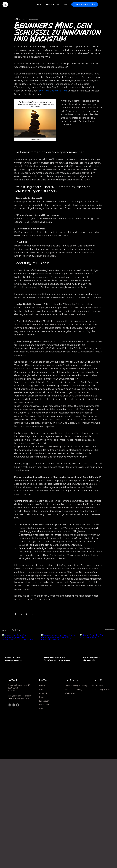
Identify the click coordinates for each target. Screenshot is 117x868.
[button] (85, 4)
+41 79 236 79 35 (22, 698)
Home (43, 680)
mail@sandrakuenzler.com (19, 696)
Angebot (43, 693)
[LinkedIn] (9, 705)
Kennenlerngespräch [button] (101, 690)
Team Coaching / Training (76, 686)
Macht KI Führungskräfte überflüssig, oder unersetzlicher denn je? (57, 659)
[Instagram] (13, 705)
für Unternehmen (75, 680)
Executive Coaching (73, 690)
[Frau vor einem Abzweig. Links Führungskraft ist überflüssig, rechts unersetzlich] (59, 644)
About (42, 690)
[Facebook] (17, 705)
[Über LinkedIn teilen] (27, 614)
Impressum (44, 701)
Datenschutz (45, 705)
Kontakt (12, 680)
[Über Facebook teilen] (15, 614)
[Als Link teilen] (33, 614)
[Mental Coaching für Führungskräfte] (97, 644)
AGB (41, 709)
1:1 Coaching (98, 686)
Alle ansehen (110, 630)
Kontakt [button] (43, 697)
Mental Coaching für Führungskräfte (91, 659)
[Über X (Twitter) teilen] (21, 614)
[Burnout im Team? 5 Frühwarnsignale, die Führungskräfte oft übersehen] (20, 644)
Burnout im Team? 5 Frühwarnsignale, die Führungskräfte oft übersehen (18, 659)
